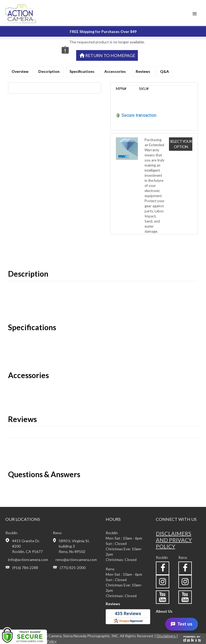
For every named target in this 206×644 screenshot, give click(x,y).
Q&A (165, 71)
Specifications (82, 71)
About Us (164, 611)
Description (49, 71)
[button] (195, 14)
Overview (20, 71)
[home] (28, 13)
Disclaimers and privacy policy (174, 540)
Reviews (143, 71)
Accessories (115, 71)
